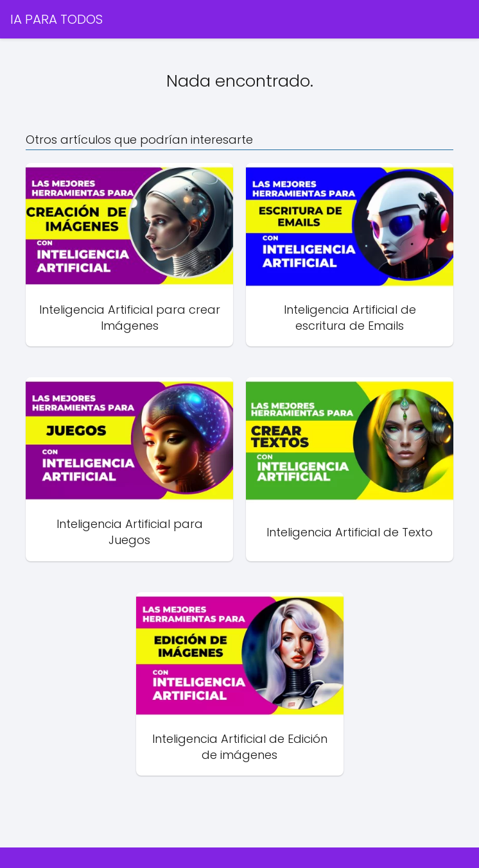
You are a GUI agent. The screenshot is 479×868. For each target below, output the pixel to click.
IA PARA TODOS (57, 19)
